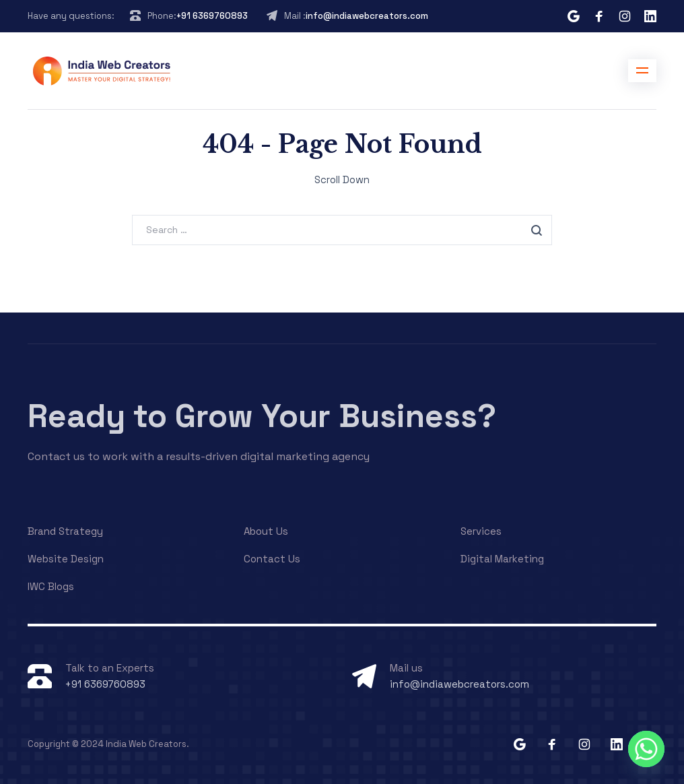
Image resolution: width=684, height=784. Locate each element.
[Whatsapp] (646, 749)
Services (481, 531)
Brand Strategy (65, 531)
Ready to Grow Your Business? (262, 416)
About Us (266, 531)
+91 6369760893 (212, 16)
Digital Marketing (502, 559)
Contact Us (272, 559)
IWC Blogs (51, 586)
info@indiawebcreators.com (367, 16)
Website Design (66, 559)
